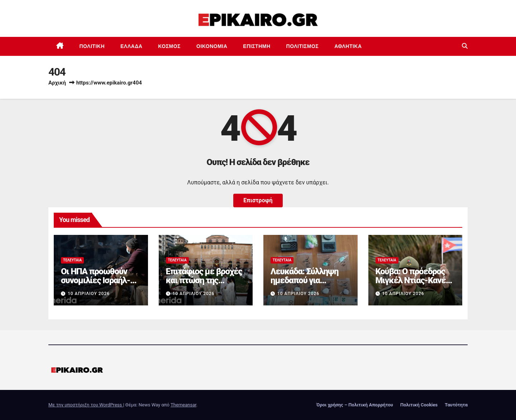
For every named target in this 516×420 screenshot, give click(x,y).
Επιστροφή (258, 200)
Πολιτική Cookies (419, 405)
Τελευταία (72, 260)
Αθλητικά (348, 46)
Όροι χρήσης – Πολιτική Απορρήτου (355, 405)
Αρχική (57, 83)
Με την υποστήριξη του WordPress (86, 405)
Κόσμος (169, 46)
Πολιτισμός (303, 46)
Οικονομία (212, 46)
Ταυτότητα (456, 405)
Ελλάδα (131, 46)
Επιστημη (257, 46)
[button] (465, 46)
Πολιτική (92, 46)
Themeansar (183, 405)
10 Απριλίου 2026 (89, 294)
